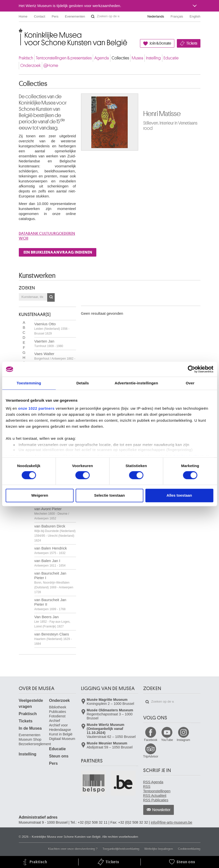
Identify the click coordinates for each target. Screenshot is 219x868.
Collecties (120, 58)
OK (51, 297)
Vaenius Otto (52, 329)
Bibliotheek (58, 707)
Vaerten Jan (49, 343)
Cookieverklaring (189, 849)
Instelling (153, 58)
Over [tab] (190, 383)
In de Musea (30, 728)
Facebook (151, 740)
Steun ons (59, 756)
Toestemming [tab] (29, 383)
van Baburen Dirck (55, 533)
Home (23, 16)
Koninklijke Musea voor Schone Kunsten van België (20, 32)
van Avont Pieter (52, 513)
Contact (40, 16)
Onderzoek (30, 66)
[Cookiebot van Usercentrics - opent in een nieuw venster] (191, 369)
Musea (137, 58)
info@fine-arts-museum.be (171, 822)
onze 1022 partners (36, 408)
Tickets (192, 43)
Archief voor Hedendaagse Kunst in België (61, 730)
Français (177, 16)
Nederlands (156, 16)
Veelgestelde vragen (31, 703)
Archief (55, 721)
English (195, 16)
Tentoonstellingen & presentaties (64, 58)
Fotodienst (57, 716)
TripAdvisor (151, 756)
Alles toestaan (179, 496)
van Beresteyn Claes (53, 639)
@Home (51, 66)
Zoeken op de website (93, 17)
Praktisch (26, 58)
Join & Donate (160, 43)
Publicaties (58, 712)
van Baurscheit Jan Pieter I (54, 582)
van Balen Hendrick (51, 550)
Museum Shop (30, 739)
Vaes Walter (55, 358)
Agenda (102, 58)
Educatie (171, 58)
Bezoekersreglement (35, 744)
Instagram (183, 740)
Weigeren (40, 496)
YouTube (167, 740)
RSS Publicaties (156, 800)
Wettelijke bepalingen (159, 849)
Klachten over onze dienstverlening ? (73, 849)
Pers (55, 16)
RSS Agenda (153, 782)
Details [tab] (83, 383)
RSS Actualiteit (155, 796)
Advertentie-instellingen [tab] (136, 383)
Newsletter (161, 810)
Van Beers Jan (52, 621)
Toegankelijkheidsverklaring (121, 849)
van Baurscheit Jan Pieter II (50, 604)
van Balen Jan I (50, 563)
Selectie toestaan (109, 496)
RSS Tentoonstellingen (157, 789)
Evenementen (75, 16)
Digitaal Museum (62, 739)
